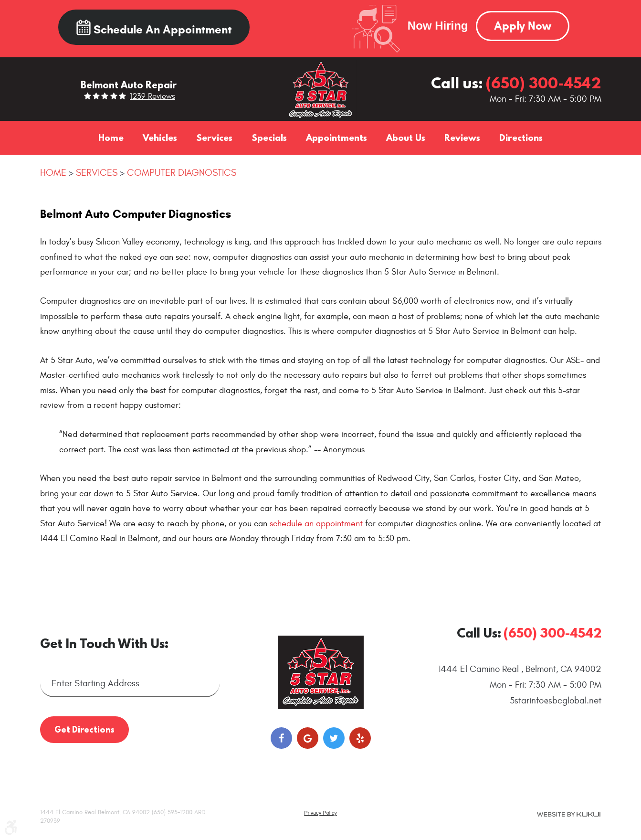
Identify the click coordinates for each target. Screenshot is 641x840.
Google (308, 738)
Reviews (462, 138)
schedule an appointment (316, 524)
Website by (569, 814)
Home (111, 138)
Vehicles (160, 138)
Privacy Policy (320, 813)
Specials (269, 138)
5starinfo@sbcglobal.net (556, 701)
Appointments (336, 138)
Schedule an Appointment (154, 28)
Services (214, 138)
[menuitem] (111, 138)
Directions (521, 138)
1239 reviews (152, 97)
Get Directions (84, 729)
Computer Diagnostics (182, 173)
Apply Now (523, 26)
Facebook (281, 738)
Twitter (334, 738)
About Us (406, 138)
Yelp (360, 738)
